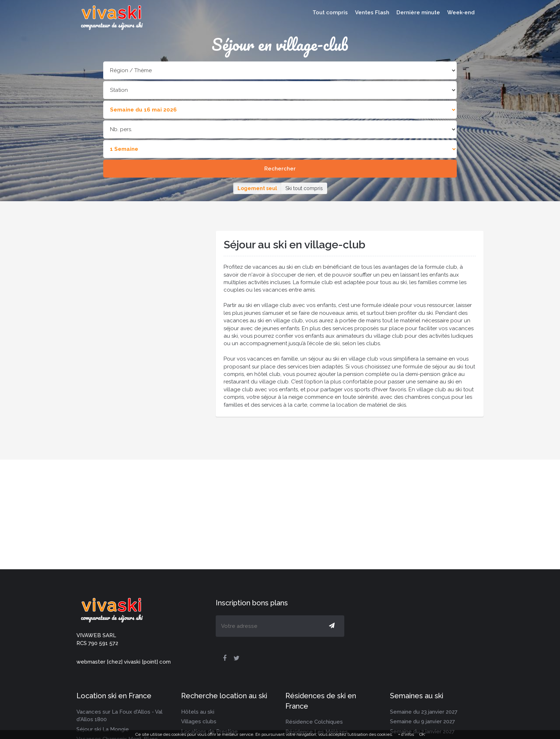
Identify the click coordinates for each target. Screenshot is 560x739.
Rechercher (280, 169)
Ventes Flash (372, 13)
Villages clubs (199, 721)
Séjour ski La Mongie (103, 729)
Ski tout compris (304, 188)
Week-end (461, 13)
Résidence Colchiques (314, 722)
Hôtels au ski (198, 712)
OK (422, 734)
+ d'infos (406, 734)
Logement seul (257, 188)
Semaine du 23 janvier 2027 (424, 712)
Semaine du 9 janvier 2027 (422, 721)
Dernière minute (418, 13)
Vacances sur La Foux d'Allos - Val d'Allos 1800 (119, 716)
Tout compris (330, 13)
